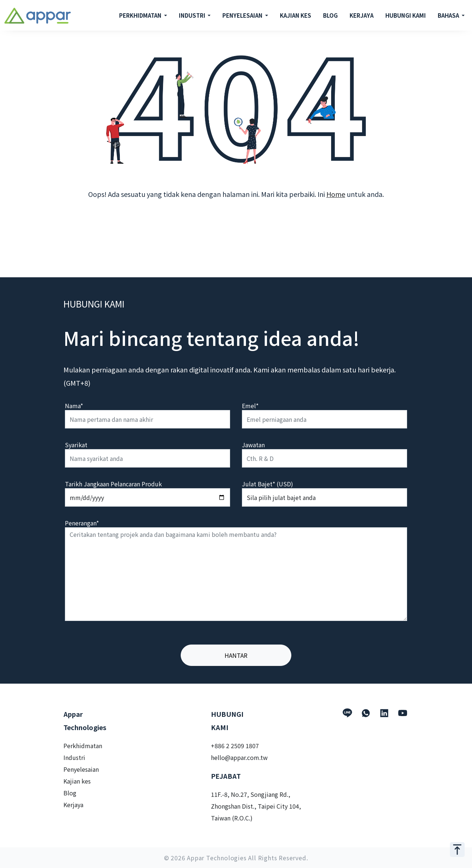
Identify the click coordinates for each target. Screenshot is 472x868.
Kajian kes (77, 781)
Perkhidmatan (83, 746)
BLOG (330, 15)
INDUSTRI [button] (193, 15)
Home (336, 194)
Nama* (74, 406)
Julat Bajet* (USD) (268, 484)
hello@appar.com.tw (239, 757)
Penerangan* (82, 523)
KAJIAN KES (296, 15)
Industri (74, 757)
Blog (70, 793)
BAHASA (449, 15)
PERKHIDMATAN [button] (141, 15)
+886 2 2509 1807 (235, 746)
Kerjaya (73, 805)
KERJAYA (362, 15)
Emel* (250, 406)
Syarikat (76, 445)
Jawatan (253, 445)
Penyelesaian (81, 769)
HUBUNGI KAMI (406, 15)
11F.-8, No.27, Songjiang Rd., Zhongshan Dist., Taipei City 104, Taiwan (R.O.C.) (256, 806)
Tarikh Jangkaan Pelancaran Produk (113, 484)
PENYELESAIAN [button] (243, 15)
